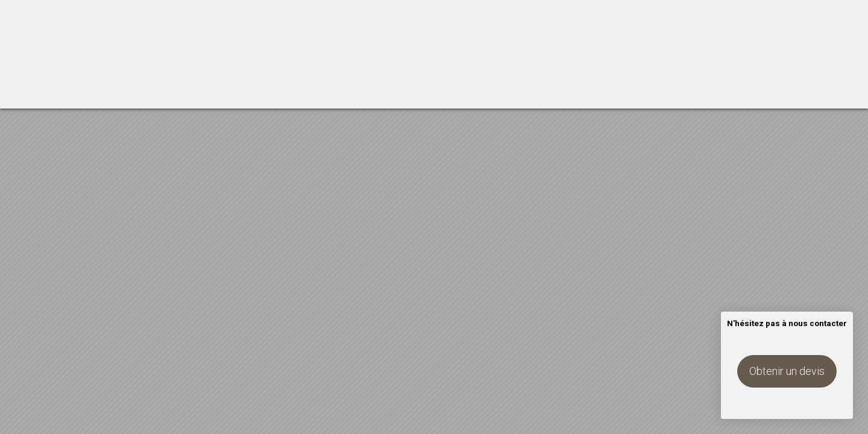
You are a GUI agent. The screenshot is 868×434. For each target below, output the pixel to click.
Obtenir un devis (787, 371)
